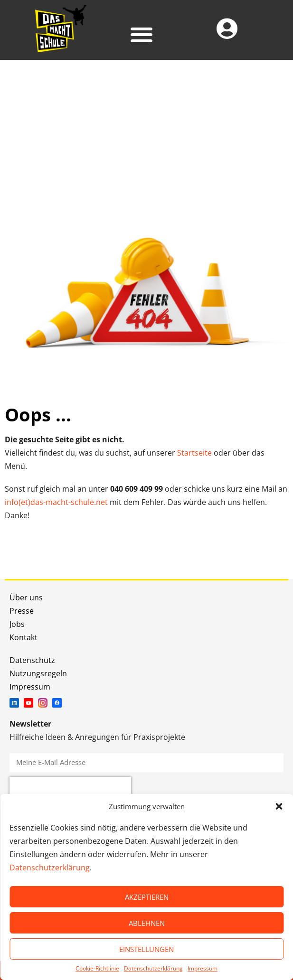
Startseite (194, 453)
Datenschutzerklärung (50, 868)
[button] (279, 806)
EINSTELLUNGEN (146, 949)
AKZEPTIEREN (147, 897)
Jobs (17, 624)
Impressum (203, 968)
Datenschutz (32, 660)
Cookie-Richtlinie (97, 968)
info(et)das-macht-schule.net (56, 502)
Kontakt (24, 637)
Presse (22, 611)
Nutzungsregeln (38, 673)
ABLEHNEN (147, 923)
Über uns (26, 597)
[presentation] (70, 791)
